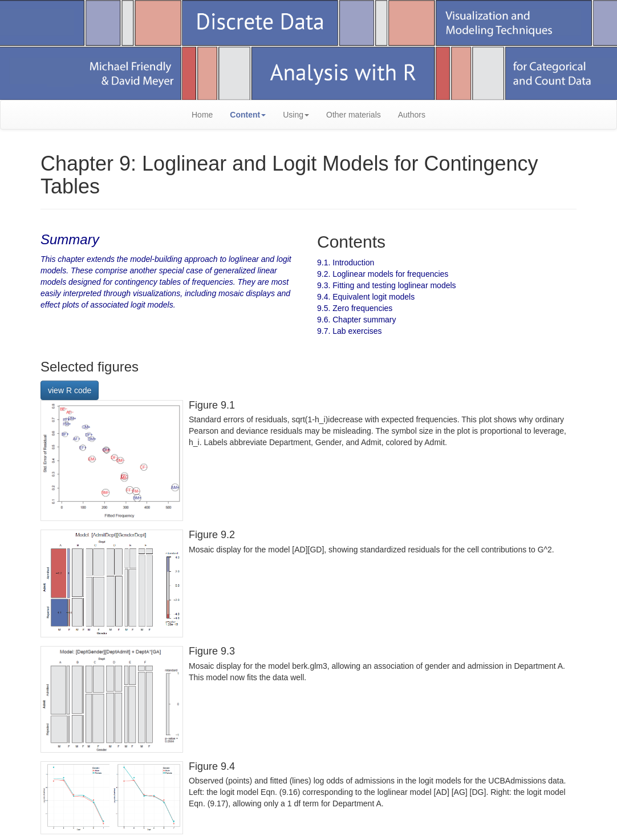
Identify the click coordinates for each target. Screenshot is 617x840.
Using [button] (296, 115)
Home (202, 115)
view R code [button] (70, 390)
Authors (412, 115)
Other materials (354, 115)
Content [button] (248, 115)
